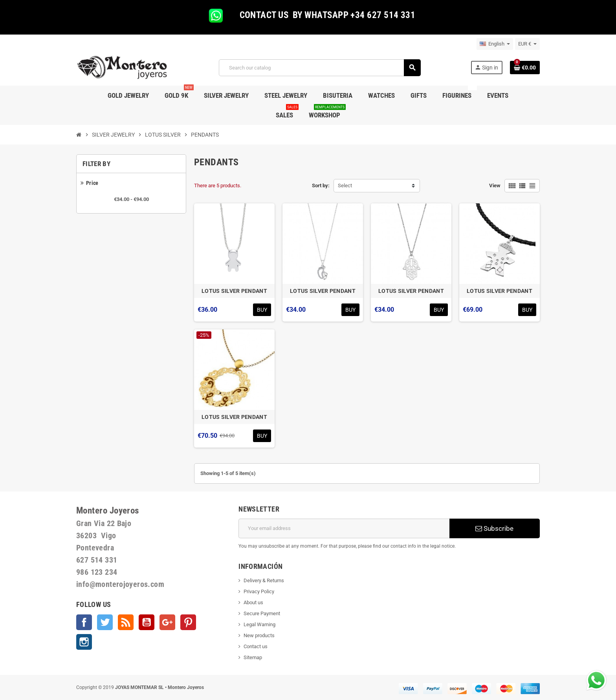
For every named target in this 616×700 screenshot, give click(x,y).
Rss (126, 622)
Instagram (84, 642)
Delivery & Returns (264, 580)
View (495, 186)
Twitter (105, 622)
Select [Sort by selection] (345, 186)
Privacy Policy (259, 591)
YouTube (147, 622)
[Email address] (344, 528)
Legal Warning (259, 624)
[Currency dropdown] (527, 44)
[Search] (320, 68)
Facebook (84, 622)
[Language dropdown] (495, 44)
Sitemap (253, 657)
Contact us (256, 646)
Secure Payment (262, 613)
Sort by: (321, 186)
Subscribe (494, 528)
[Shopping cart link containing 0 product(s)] (525, 68)
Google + (167, 622)
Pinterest (188, 622)
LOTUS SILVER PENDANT (234, 291)
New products (259, 635)
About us (253, 602)
